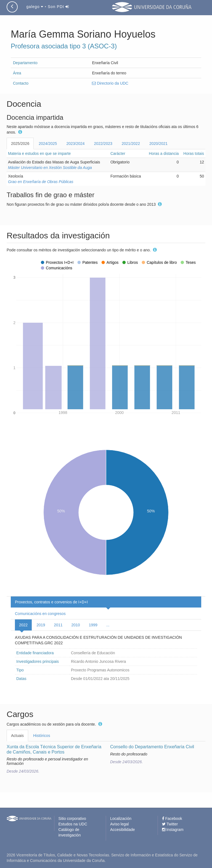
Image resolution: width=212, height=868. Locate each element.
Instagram (173, 830)
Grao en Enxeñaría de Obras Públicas (41, 182)
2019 (41, 625)
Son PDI (58, 7)
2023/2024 (75, 144)
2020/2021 (158, 144)
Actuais (17, 736)
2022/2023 (103, 144)
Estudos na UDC (73, 824)
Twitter (170, 824)
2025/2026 (20, 144)
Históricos (42, 736)
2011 (58, 625)
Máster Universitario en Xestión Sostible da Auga (50, 168)
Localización (121, 819)
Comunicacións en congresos (40, 614)
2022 (23, 625)
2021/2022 (131, 144)
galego (35, 7)
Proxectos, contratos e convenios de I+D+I (51, 602)
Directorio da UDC (110, 83)
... (108, 625)
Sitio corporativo (72, 819)
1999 (93, 625)
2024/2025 (48, 144)
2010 (75, 625)
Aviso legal (119, 824)
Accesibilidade (123, 830)
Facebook (172, 819)
